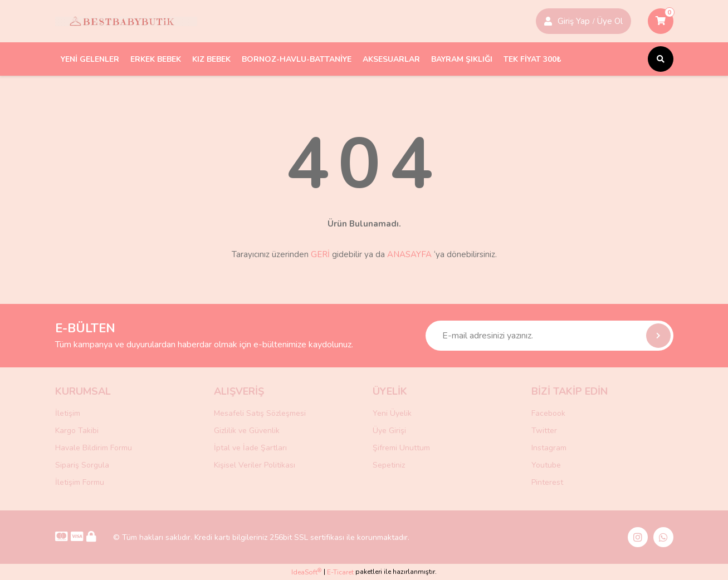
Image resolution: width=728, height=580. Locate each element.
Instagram (549, 448)
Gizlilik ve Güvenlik (247, 431)
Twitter (544, 431)
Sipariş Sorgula (82, 465)
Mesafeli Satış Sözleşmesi (260, 413)
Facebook (548, 413)
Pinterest (547, 482)
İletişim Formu (80, 482)
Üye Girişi (389, 431)
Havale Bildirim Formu (94, 448)
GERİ (320, 254)
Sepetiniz (389, 465)
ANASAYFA (409, 254)
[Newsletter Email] (549, 336)
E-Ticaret (340, 572)
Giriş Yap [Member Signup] (574, 21)
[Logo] (126, 21)
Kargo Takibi (77, 431)
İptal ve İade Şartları (250, 448)
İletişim (68, 413)
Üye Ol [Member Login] (610, 21)
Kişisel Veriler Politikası (255, 465)
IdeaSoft (306, 572)
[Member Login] (548, 21)
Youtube (546, 465)
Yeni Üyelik (392, 413)
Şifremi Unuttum (401, 448)
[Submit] (658, 336)
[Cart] (661, 21)
